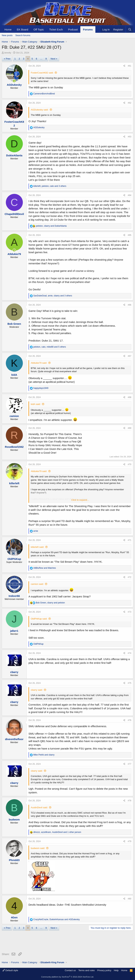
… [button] (41, 59)
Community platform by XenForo (68, 977)
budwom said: (38, 848)
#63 (130, 137)
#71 (130, 540)
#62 (130, 103)
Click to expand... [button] (80, 500)
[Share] (124, 66)
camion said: (37, 584)
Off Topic (39, 29)
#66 (130, 305)
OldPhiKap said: (39, 619)
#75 (130, 683)
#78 (130, 801)
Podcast (73, 29)
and (44, 568)
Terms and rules (87, 970)
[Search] (130, 29)
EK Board (22, 29)
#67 (130, 356)
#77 (130, 764)
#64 (130, 195)
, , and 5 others (50, 347)
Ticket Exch (56, 29)
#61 (130, 66)
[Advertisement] (66, 942)
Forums (88, 29)
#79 (130, 841)
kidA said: (36, 404)
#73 (130, 612)
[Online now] (14, 81)
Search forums (23, 35)
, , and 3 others (50, 186)
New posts (7, 35)
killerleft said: (37, 547)
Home (8, 29)
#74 (130, 653)
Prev (8, 59)
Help (116, 970)
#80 (130, 899)
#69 (130, 428)
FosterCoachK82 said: (42, 73)
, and (51, 226)
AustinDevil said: (39, 807)
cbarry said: (37, 690)
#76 (130, 720)
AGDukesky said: (40, 110)
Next (53, 59)
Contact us (70, 970)
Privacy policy (104, 970)
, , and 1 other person (57, 832)
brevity (8, 53)
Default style (10, 970)
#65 (130, 235)
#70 (130, 464)
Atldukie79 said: (39, 363)
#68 (130, 397)
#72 (130, 577)
